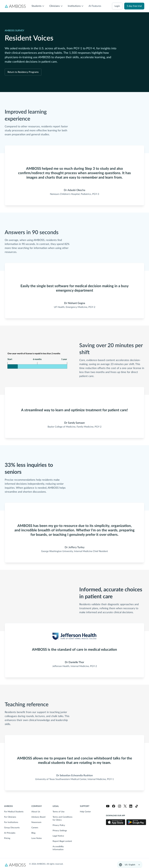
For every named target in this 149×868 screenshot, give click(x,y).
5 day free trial (134, 6)
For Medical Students (14, 812)
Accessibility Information (58, 848)
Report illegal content (62, 841)
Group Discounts (12, 828)
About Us (36, 812)
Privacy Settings (60, 831)
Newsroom (36, 822)
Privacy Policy (59, 825)
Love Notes (37, 838)
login (117, 6)
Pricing (7, 838)
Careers (35, 828)
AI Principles (10, 833)
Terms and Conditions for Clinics (62, 819)
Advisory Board (38, 817)
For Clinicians (10, 817)
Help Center (85, 812)
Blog (33, 833)
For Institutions (11, 822)
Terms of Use (59, 812)
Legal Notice (58, 836)
